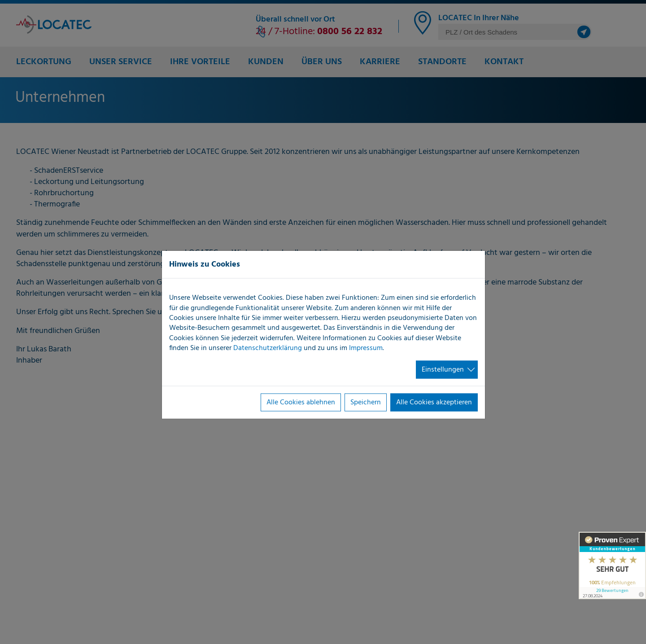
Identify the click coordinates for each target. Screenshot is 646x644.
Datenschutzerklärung (268, 348)
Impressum (366, 348)
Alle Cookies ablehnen (301, 403)
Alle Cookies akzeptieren (434, 403)
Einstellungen (443, 369)
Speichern (366, 403)
